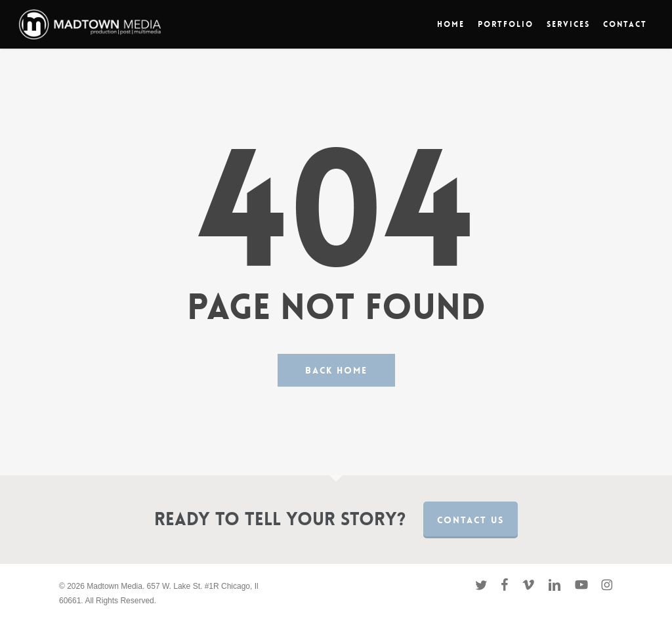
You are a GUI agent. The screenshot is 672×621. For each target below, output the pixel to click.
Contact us (471, 520)
